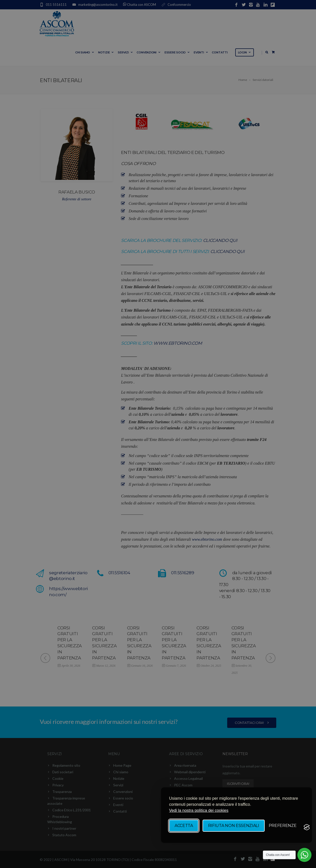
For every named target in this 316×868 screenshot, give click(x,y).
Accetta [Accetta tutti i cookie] (184, 826)
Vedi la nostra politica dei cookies (199, 810)
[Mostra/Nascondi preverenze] (283, 826)
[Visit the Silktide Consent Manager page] (307, 827)
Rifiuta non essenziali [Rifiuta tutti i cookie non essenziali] (234, 826)
